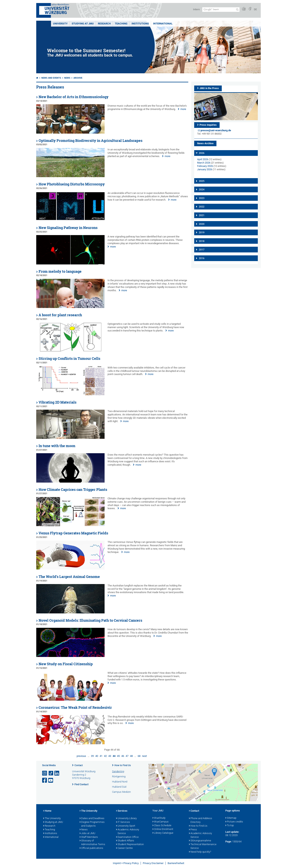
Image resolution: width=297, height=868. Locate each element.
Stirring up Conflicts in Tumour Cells (69, 359)
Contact (79, 765)
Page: (228, 841)
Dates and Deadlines (92, 819)
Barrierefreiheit (176, 863)
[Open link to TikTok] (51, 773)
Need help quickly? (200, 852)
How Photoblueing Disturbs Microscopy (72, 184)
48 (131, 756)
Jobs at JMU (87, 834)
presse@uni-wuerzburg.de (216, 130)
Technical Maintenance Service (203, 846)
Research (49, 826)
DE (255, 9)
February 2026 (205, 166)
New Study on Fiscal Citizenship (66, 664)
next (144, 756)
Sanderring (118, 771)
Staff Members (89, 837)
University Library (126, 819)
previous (81, 756)
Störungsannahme (200, 841)
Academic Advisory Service (128, 832)
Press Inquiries (208, 125)
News (67, 78)
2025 (202, 181)
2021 (202, 215)
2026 (202, 153)
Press (193, 830)
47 (127, 756)
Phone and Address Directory (200, 820)
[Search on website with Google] (221, 10)
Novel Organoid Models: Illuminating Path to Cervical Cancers (90, 620)
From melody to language (60, 271)
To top (230, 826)
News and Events (51, 78)
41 (101, 756)
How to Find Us (123, 765)
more (183, 109)
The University (52, 819)
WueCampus (161, 822)
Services (122, 811)
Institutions (50, 834)
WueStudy (159, 818)
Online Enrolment (163, 829)
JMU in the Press (209, 88)
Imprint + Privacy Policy (126, 863)
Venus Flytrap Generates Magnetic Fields (73, 533)
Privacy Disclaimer (153, 863)
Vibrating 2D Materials (58, 402)
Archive (78, 78)
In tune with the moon (57, 446)
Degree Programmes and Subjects (92, 824)
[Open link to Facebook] (45, 780)
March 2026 (204, 163)
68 (139, 756)
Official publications (91, 848)
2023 (202, 198)
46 (123, 756)
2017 (202, 250)
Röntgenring (119, 776)
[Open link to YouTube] (51, 780)
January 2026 (205, 169)
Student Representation (130, 845)
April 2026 (203, 159)
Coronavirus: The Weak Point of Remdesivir (75, 708)
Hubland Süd (119, 787)
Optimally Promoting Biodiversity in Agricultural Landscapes (90, 141)
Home (47, 811)
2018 (202, 241)
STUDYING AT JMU (83, 24)
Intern (196, 9)
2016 (202, 258)
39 (92, 756)
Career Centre (124, 848)
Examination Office (127, 837)
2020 (202, 224)
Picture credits (234, 822)
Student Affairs (125, 841)
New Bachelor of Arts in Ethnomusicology (74, 97)
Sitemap (231, 818)
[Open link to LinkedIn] (57, 773)
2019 (202, 233)
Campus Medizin (121, 792)
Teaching (121, 24)
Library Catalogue (163, 833)
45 (118, 756)
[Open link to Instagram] (45, 773)
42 (105, 756)
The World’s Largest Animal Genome (69, 577)
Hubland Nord (120, 782)
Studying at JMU (53, 822)
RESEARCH (104, 24)
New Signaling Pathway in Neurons (68, 228)
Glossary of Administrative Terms (92, 843)
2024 (202, 190)
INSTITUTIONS (140, 24)
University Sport (126, 826)
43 (110, 756)
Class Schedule (162, 826)
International (163, 24)
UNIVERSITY (60, 24)
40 (97, 756)
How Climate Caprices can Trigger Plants (73, 490)
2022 (202, 207)
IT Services (123, 822)
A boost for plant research (60, 315)
